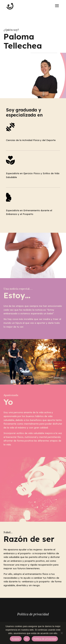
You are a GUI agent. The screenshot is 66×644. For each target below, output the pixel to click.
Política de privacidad (33, 614)
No (27, 639)
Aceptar (16, 639)
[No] (62, 633)
